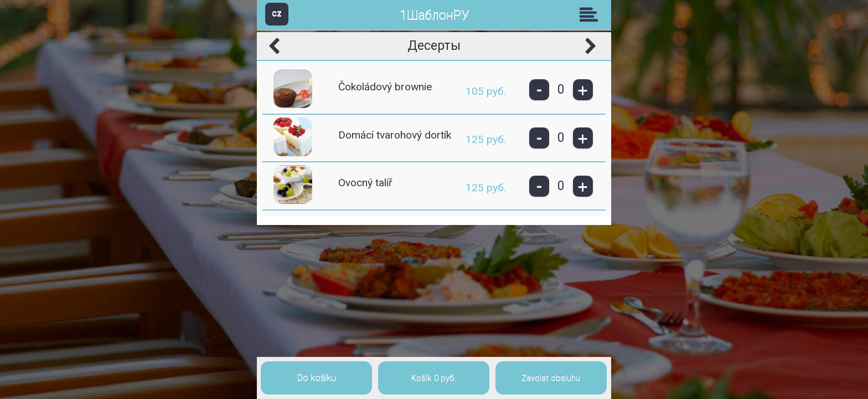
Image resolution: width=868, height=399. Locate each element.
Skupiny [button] (591, 14)
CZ (277, 14)
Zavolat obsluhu (551, 378)
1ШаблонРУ (434, 15)
